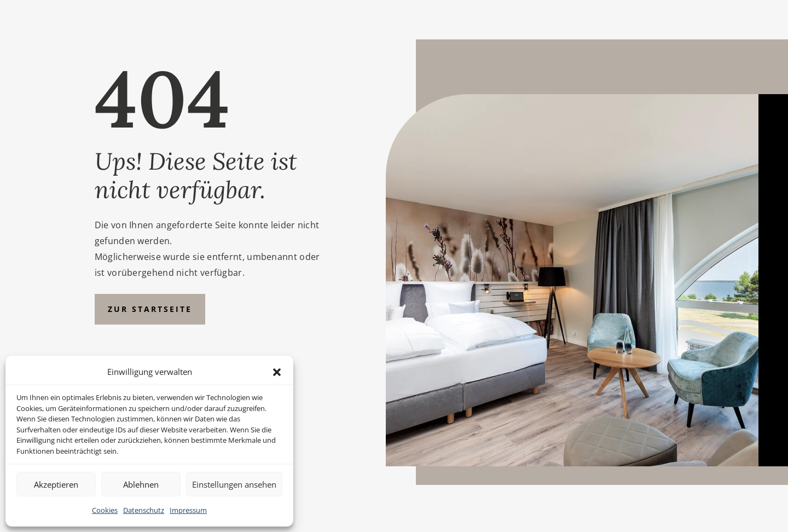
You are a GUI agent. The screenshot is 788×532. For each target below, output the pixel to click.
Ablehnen (141, 484)
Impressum (188, 510)
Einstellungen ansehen (234, 484)
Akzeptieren (56, 484)
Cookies (105, 510)
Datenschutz (144, 510)
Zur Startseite (150, 309)
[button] (277, 372)
